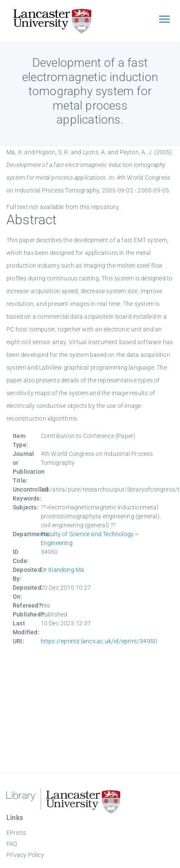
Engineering (57, 543)
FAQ (12, 844)
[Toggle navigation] (164, 20)
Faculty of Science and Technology (87, 534)
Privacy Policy (25, 855)
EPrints (16, 833)
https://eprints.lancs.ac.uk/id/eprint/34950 (99, 641)
